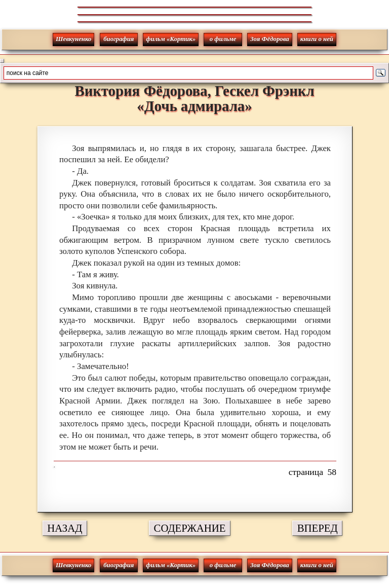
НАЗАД (65, 528)
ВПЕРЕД (318, 528)
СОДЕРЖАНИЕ (190, 528)
